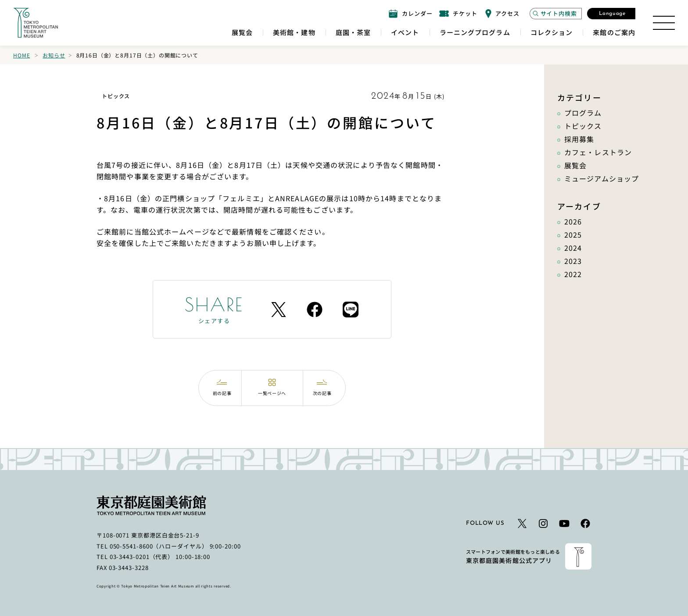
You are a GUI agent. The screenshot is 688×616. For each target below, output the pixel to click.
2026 (573, 221)
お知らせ (54, 55)
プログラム (583, 113)
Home (21, 55)
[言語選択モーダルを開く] (611, 14)
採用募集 (579, 139)
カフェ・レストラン (598, 152)
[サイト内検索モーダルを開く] (556, 14)
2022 (573, 274)
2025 (573, 235)
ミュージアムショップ (602, 178)
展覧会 (575, 165)
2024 (573, 248)
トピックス (583, 126)
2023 (573, 261)
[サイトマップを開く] (664, 23)
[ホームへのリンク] (36, 23)
